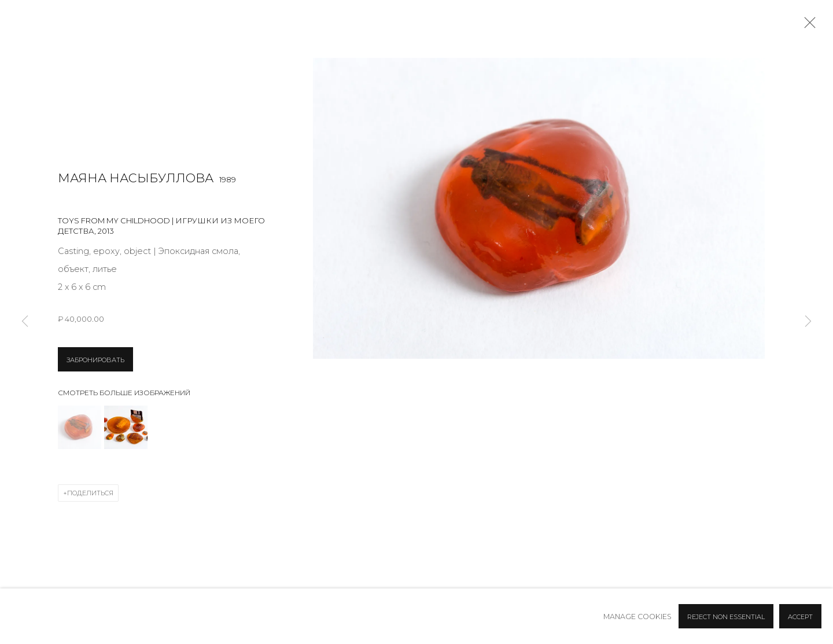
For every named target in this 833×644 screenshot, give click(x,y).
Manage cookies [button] (637, 617)
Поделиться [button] (90, 493)
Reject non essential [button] (726, 617)
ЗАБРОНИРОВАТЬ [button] (95, 360)
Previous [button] (25, 322)
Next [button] (808, 322)
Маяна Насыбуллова (136, 178)
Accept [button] (800, 617)
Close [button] (807, 26)
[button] (80, 427)
